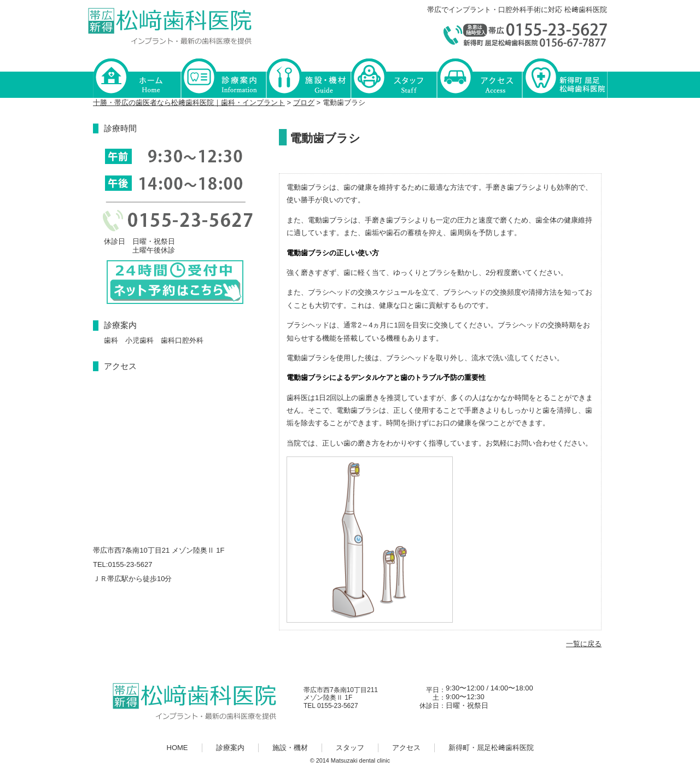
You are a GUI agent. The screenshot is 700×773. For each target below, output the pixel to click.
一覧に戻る (584, 644)
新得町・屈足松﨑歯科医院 (564, 77)
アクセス (479, 77)
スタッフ (394, 77)
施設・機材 (308, 77)
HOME (137, 77)
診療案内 (223, 77)
